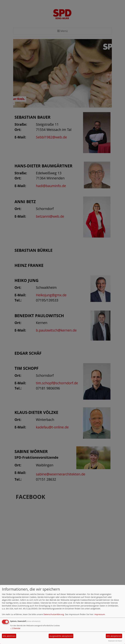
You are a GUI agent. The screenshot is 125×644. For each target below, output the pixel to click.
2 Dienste (15, 628)
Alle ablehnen (9, 636)
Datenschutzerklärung (54, 614)
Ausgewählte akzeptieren (61, 636)
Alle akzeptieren (114, 636)
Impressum (100, 614)
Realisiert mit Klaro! (115, 641)
